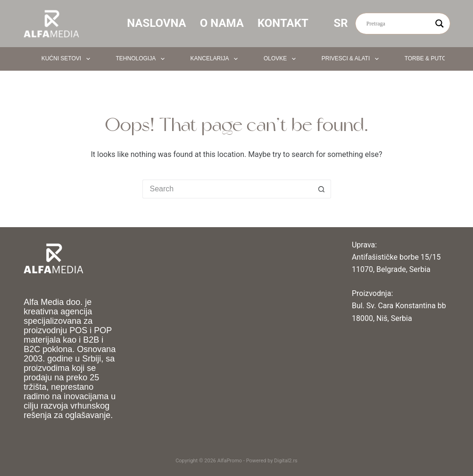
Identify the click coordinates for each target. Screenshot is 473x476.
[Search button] (322, 189)
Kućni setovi (68, 59)
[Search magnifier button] (440, 24)
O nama (222, 23)
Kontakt (283, 23)
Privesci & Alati (352, 59)
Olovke (282, 59)
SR (347, 23)
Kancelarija (216, 59)
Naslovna (157, 23)
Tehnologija (142, 59)
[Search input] (398, 24)
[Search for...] (227, 189)
